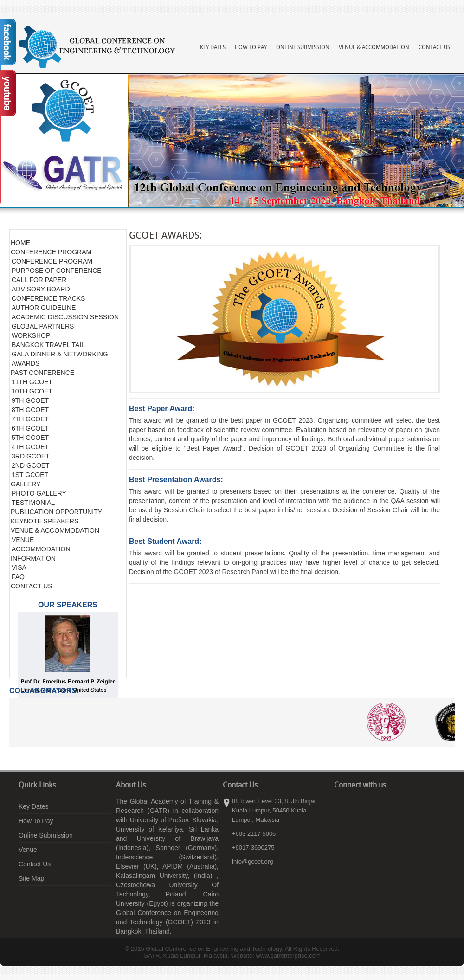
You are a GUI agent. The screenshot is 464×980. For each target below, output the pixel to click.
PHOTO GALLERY (39, 493)
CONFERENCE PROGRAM (51, 252)
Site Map (31, 878)
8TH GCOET (30, 410)
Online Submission (303, 48)
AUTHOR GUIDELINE (44, 308)
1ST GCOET (30, 475)
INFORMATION (33, 558)
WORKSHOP (31, 335)
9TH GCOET (30, 400)
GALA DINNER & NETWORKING (60, 354)
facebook (341, 804)
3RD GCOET (31, 456)
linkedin (355, 804)
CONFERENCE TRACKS (48, 298)
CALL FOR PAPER (39, 280)
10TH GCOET (32, 391)
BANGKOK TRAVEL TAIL (48, 345)
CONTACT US (32, 586)
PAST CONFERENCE (42, 373)
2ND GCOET (31, 465)
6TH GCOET (30, 428)
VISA (19, 567)
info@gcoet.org (252, 861)
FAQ (18, 577)
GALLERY (26, 484)
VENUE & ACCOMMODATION (55, 530)
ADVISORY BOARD (41, 289)
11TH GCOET (32, 382)
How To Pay (251, 48)
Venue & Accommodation (374, 48)
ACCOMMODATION (41, 549)
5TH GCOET (30, 438)
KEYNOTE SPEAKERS (45, 521)
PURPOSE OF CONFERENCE (57, 271)
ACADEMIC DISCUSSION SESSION (65, 317)
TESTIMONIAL (33, 503)
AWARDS (26, 363)
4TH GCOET (30, 447)
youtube (369, 804)
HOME (20, 243)
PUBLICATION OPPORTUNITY (56, 512)
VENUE (23, 540)
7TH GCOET (30, 419)
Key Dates (213, 48)
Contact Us (434, 48)
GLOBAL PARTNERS (43, 326)
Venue (28, 850)
